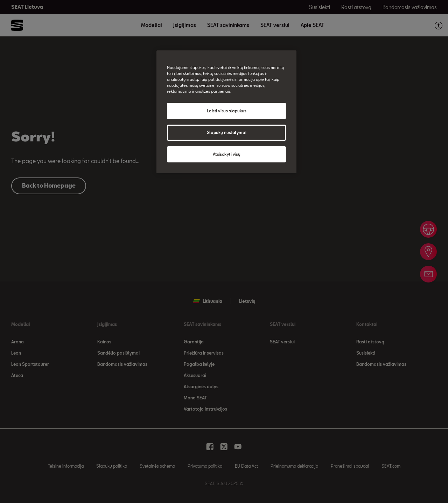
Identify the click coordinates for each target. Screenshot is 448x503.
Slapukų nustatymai (226, 132)
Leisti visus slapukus (227, 111)
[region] (226, 112)
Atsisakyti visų (227, 154)
